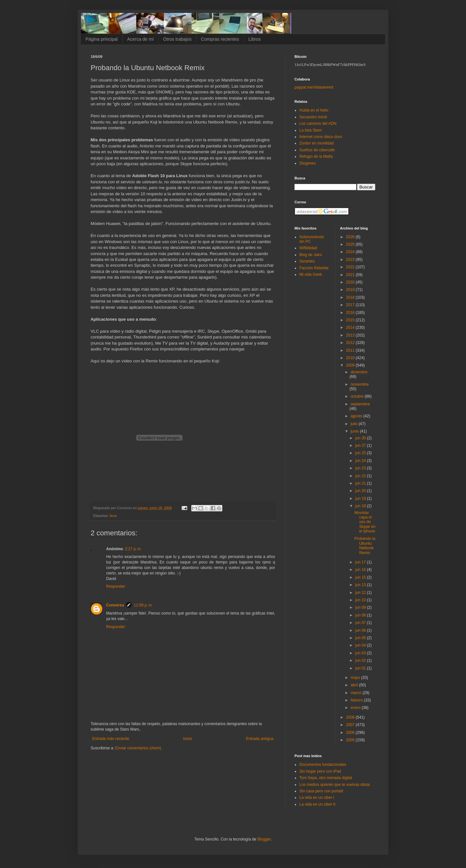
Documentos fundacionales (323, 765)
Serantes (307, 261)
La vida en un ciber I (317, 798)
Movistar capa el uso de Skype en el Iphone (365, 522)
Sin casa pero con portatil (321, 791)
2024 (351, 252)
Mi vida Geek (311, 274)
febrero (357, 700)
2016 (351, 313)
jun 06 (361, 630)
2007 (351, 725)
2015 (351, 320)
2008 (351, 717)
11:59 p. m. (143, 605)
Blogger (264, 839)
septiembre (360, 404)
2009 (351, 365)
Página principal (102, 39)
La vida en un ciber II (317, 804)
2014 (351, 327)
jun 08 (361, 615)
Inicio (188, 739)
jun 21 (361, 483)
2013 (351, 335)
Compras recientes (220, 39)
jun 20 (361, 491)
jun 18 (361, 506)
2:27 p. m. (133, 549)
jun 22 (361, 476)
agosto (357, 416)
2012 (351, 343)
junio (355, 431)
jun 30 (361, 438)
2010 (351, 358)
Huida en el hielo (314, 110)
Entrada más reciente (111, 739)
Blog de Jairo (311, 255)
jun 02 (361, 660)
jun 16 (361, 570)
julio (355, 424)
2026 (351, 237)
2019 (351, 290)
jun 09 (361, 607)
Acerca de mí (140, 39)
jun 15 (361, 577)
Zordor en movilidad (316, 143)
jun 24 (361, 461)
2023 (351, 260)
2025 (351, 244)
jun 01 (361, 668)
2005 (351, 740)
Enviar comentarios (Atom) (138, 748)
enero (356, 708)
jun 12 (361, 593)
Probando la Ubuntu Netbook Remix (365, 546)
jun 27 (361, 445)
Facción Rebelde (314, 268)
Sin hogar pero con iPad (320, 771)
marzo (356, 693)
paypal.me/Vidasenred (314, 87)
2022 (351, 267)
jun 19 (361, 498)
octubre (357, 396)
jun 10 (361, 600)
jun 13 (361, 585)
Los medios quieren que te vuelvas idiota (334, 785)
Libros (255, 39)
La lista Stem (311, 130)
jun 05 (361, 638)
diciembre (359, 372)
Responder (116, 586)
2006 (351, 733)
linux (113, 516)
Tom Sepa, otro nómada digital (326, 778)
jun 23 (361, 468)
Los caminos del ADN (318, 123)
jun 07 (361, 623)
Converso (115, 605)
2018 (351, 297)
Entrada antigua (260, 739)
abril (355, 685)
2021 (351, 275)
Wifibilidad (308, 248)
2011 (351, 350)
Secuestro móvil (313, 117)
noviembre (360, 384)
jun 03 (361, 653)
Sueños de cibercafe (317, 150)
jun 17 (361, 562)
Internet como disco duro (321, 137)
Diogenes (308, 163)
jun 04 (361, 645)
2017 (351, 305)
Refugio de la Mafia (316, 156)
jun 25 (361, 453)
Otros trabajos (177, 39)
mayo (356, 678)
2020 (351, 282)
